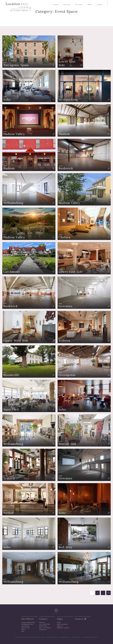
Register (67, 5)
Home (59, 622)
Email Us (42, 622)
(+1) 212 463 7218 (23, 7)
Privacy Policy (64, 637)
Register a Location (63, 628)
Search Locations (62, 624)
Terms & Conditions (52, 637)
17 (109, 593)
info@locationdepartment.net (20, 9)
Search (56, 5)
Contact (100, 5)
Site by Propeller (76, 637)
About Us (60, 626)
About (90, 5)
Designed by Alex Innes (91, 637)
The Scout (79, 5)
